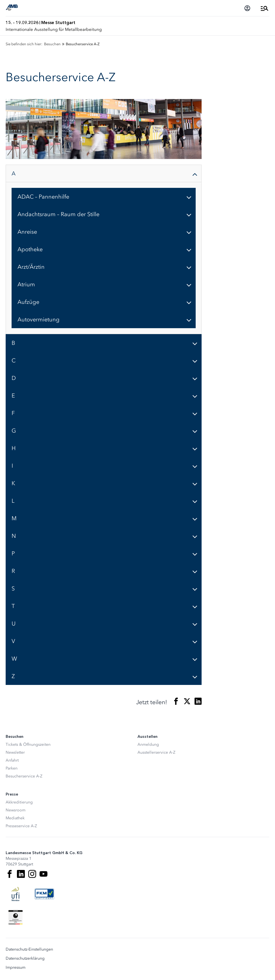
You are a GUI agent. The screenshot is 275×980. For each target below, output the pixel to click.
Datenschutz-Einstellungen (29, 949)
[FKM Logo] (44, 894)
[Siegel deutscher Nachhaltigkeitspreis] (16, 917)
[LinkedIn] (21, 874)
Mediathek (15, 818)
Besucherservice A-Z (24, 776)
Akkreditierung (19, 802)
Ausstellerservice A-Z (156, 752)
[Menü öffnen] (265, 8)
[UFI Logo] (16, 894)
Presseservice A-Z (21, 826)
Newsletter (15, 752)
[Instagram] (32, 874)
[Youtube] (43, 874)
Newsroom (16, 810)
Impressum (16, 968)
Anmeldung (148, 744)
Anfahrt (12, 760)
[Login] (247, 8)
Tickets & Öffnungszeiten (28, 744)
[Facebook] (10, 874)
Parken (12, 768)
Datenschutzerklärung (25, 958)
